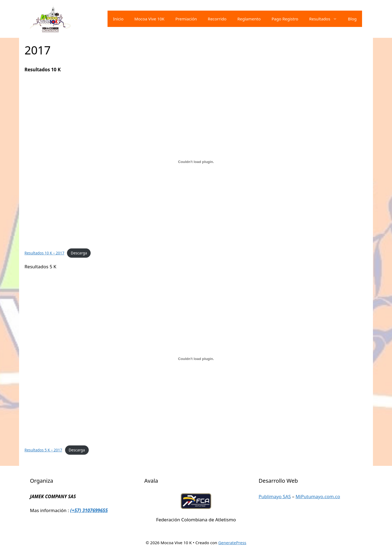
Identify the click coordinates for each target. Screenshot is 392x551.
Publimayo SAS (275, 496)
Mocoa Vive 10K (150, 19)
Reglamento (249, 19)
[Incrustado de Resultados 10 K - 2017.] (196, 162)
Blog (352, 19)
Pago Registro (285, 19)
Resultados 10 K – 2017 (44, 253)
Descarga (79, 253)
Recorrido (217, 19)
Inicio (118, 19)
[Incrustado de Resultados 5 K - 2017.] (196, 359)
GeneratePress (232, 543)
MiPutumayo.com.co (318, 496)
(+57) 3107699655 (89, 510)
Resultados (326, 19)
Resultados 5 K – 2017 (43, 450)
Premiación (186, 19)
